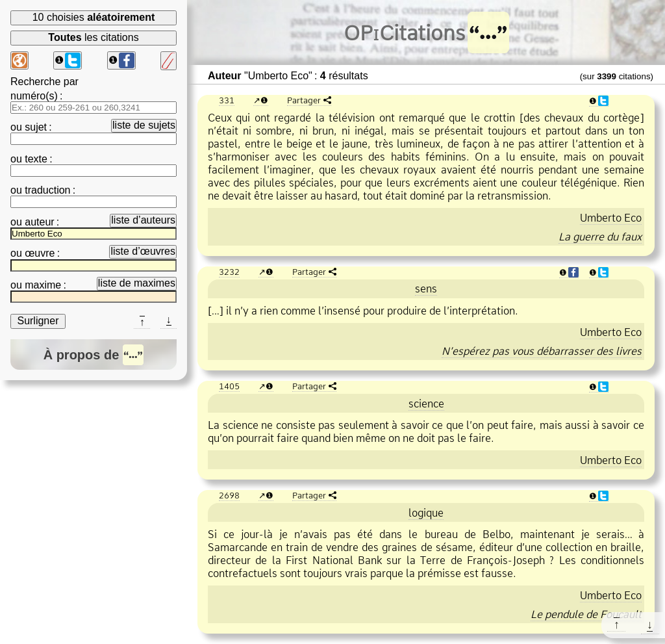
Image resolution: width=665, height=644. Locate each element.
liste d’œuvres (143, 251)
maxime (43, 285)
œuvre (40, 253)
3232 (229, 272)
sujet (36, 127)
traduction (47, 190)
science (426, 404)
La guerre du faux (600, 237)
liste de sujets (144, 125)
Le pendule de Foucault (586, 614)
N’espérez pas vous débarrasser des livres (542, 351)
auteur (39, 222)
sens (426, 289)
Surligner (38, 321)
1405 (229, 386)
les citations (93, 37)
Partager (304, 100)
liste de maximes (137, 283)
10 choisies (94, 17)
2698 (229, 495)
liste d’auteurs (143, 220)
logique (426, 513)
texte (36, 159)
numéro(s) (34, 96)
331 (227, 100)
